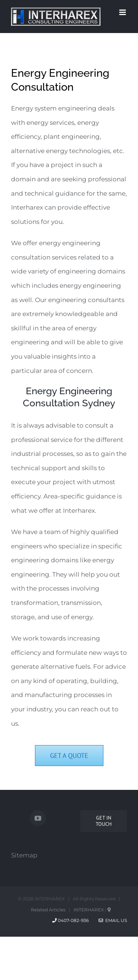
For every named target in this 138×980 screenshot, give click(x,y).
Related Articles (48, 910)
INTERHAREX (89, 910)
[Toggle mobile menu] (123, 12)
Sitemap (24, 855)
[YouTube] (38, 818)
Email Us (113, 920)
